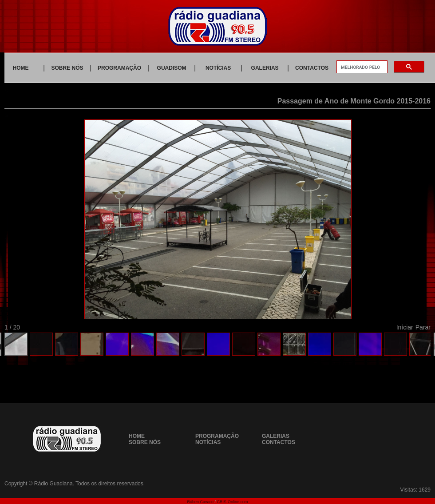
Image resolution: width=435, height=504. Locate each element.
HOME (21, 68)
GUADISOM (172, 68)
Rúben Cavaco (200, 502)
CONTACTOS (312, 68)
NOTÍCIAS (218, 68)
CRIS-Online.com (233, 502)
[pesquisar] (361, 67)
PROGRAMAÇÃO (119, 68)
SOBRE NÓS (67, 68)
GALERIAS (265, 68)
